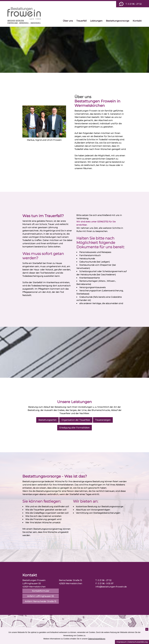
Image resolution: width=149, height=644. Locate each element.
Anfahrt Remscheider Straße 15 (41, 601)
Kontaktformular (41, 591)
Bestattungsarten (47, 420)
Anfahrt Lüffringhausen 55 (41, 596)
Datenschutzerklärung (138, 642)
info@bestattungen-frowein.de (111, 587)
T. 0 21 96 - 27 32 (134, 4)
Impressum (121, 642)
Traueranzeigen (103, 420)
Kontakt (137, 21)
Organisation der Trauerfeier (76, 420)
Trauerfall (81, 21)
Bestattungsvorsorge (118, 21)
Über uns (68, 21)
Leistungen (96, 21)
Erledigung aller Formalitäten (74, 428)
